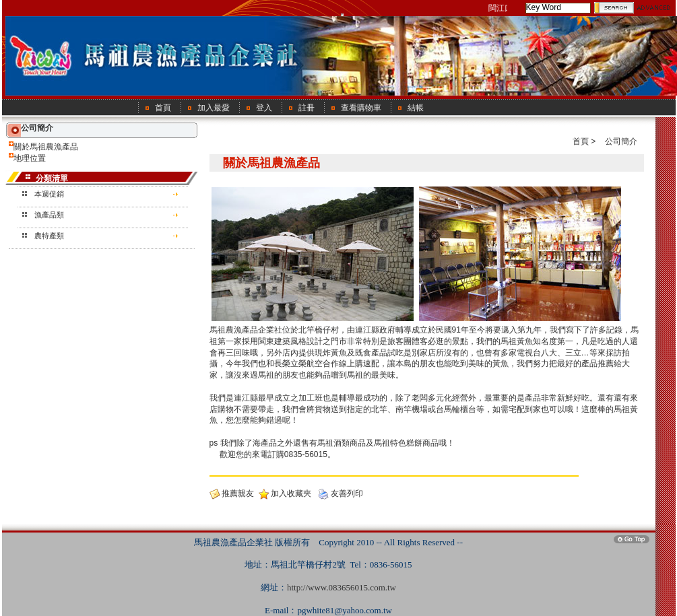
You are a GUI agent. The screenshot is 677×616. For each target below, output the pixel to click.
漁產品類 (49, 215)
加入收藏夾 (291, 493)
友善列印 (347, 493)
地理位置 (30, 158)
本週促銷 (49, 194)
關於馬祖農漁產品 (46, 147)
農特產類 (49, 236)
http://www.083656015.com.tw (342, 587)
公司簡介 (621, 141)
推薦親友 (238, 493)
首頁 (581, 141)
